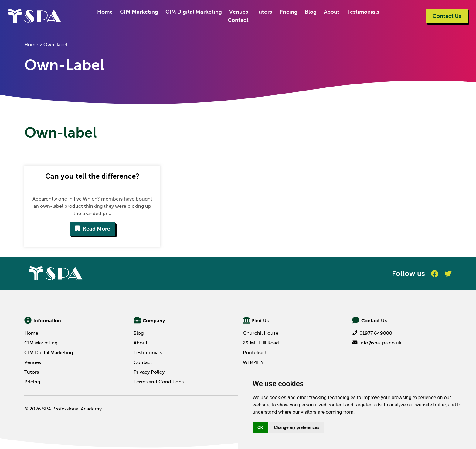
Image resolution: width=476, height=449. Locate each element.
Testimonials (363, 12)
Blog (311, 12)
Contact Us (447, 16)
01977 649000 (372, 333)
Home (105, 12)
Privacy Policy (149, 372)
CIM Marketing (139, 12)
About (332, 12)
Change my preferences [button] (297, 427)
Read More (92, 229)
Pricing (288, 12)
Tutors (264, 12)
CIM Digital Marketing (194, 12)
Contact (238, 20)
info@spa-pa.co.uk (377, 343)
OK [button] (260, 427)
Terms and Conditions (159, 382)
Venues (239, 12)
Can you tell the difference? (92, 176)
